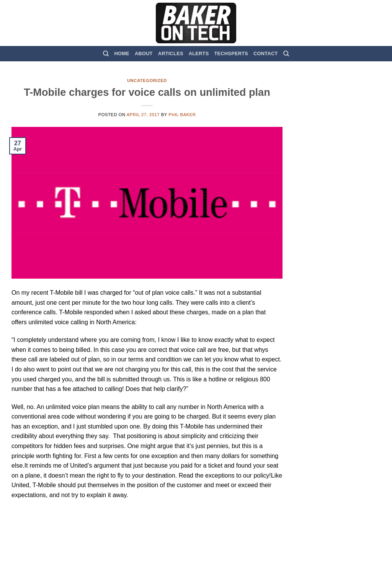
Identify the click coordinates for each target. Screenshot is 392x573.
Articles (171, 53)
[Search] (106, 54)
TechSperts (231, 53)
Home (122, 53)
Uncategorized (147, 80)
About (144, 53)
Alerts (199, 53)
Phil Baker (182, 115)
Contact (265, 53)
